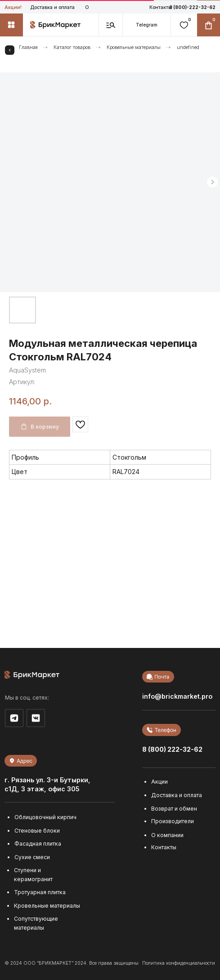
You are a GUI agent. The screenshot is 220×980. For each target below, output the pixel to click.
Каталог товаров (72, 47)
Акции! (13, 7)
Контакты (161, 7)
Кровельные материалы (134, 47)
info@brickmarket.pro (177, 696)
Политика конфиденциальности (179, 963)
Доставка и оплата (52, 7)
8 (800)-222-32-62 (192, 7)
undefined (188, 47)
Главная (28, 47)
